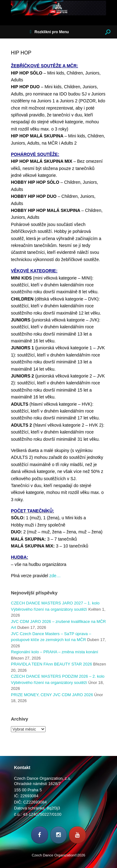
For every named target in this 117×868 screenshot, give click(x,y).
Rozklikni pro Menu (49, 32)
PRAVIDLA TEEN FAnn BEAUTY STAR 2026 (51, 664)
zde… (55, 576)
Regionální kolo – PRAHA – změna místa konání (55, 652)
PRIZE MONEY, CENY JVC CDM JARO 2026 (52, 695)
